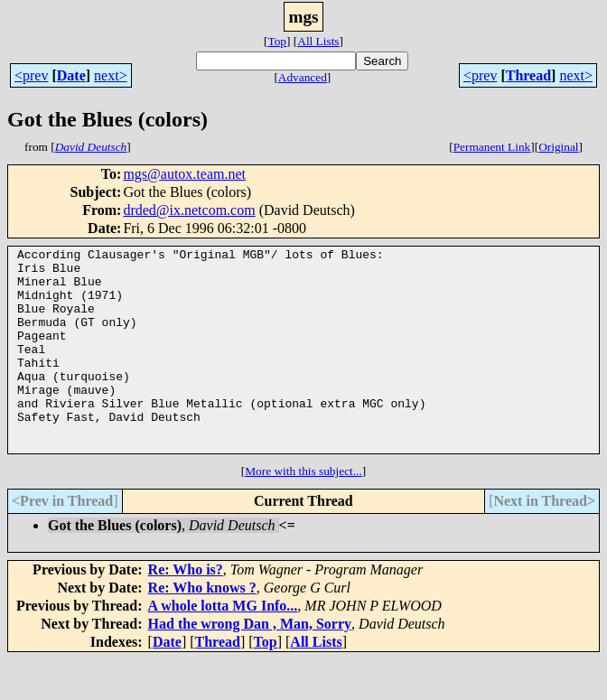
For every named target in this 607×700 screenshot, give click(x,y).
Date (71, 75)
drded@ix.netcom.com (189, 210)
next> (111, 75)
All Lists (318, 41)
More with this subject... (303, 512)
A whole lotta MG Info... (223, 646)
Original (558, 147)
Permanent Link (492, 147)
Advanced (303, 77)
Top (277, 41)
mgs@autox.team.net (184, 174)
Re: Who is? (186, 610)
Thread (528, 75)
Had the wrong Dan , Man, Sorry (250, 664)
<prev (31, 75)
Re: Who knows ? (202, 628)
